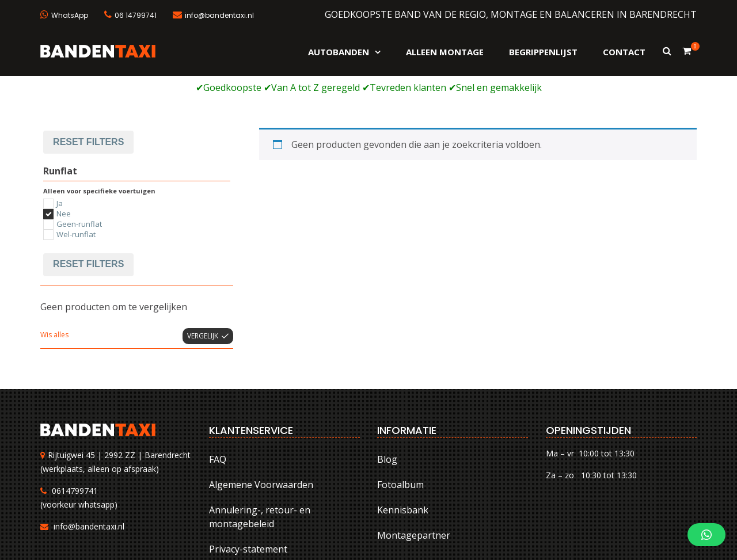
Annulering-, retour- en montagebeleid (260, 441)
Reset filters (88, 188)
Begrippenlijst (543, 52)
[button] (706, 535)
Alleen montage (445, 52)
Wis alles (54, 259)
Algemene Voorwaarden (261, 409)
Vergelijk (203, 260)
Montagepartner (414, 459)
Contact (624, 52)
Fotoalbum (400, 409)
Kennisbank (403, 434)
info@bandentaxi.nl (89, 451)
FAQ (218, 383)
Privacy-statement (248, 473)
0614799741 (75, 415)
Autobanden (339, 52)
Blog (387, 383)
